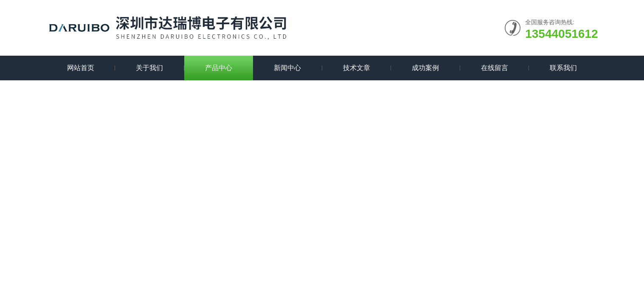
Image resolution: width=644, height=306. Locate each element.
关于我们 (149, 68)
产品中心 (219, 68)
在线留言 (495, 68)
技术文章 (357, 68)
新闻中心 (287, 68)
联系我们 (563, 68)
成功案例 (425, 68)
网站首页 (81, 68)
